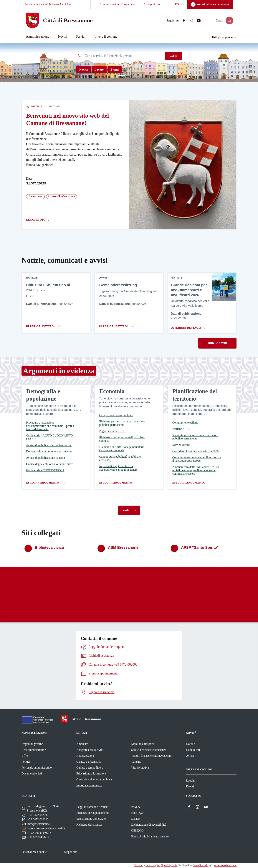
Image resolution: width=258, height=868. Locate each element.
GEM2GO (137, 830)
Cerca (173, 56)
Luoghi (190, 780)
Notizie (34, 107)
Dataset (136, 819)
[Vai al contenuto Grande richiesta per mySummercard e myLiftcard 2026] (187, 326)
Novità (83, 70)
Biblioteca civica (49, 547)
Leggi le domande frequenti (93, 807)
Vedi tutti (129, 510)
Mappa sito (71, 852)
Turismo (136, 762)
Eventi (115, 70)
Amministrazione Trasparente (117, 4)
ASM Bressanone (123, 547)
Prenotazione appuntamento (93, 813)
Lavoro (99, 70)
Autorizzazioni (85, 756)
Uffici (25, 756)
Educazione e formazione (91, 773)
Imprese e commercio (89, 785)
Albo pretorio (152, 4)
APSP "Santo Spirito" (200, 547)
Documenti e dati (32, 773)
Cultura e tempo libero (90, 768)
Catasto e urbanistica (89, 762)
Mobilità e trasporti (143, 744)
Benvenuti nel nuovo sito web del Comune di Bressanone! (68, 119)
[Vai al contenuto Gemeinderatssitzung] (117, 325)
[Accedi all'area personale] (210, 4)
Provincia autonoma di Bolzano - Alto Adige (48, 4)
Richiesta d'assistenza (89, 825)
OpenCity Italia (169, 865)
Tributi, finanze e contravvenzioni (151, 756)
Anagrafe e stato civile (90, 750)
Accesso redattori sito (225, 865)
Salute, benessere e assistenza (149, 750)
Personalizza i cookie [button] (34, 852)
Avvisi (190, 756)
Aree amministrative (34, 750)
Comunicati (193, 750)
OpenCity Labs (201, 865)
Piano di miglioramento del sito (150, 836)
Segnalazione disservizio (91, 819)
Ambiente (82, 744)
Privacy (136, 807)
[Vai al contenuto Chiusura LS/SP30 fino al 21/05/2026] (44, 325)
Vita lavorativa (140, 768)
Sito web (138, 865)
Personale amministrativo (37, 768)
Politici (26, 762)
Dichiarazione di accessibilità (149, 825)
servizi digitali (153, 865)
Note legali (138, 813)
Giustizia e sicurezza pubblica (94, 779)
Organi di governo (32, 744)
